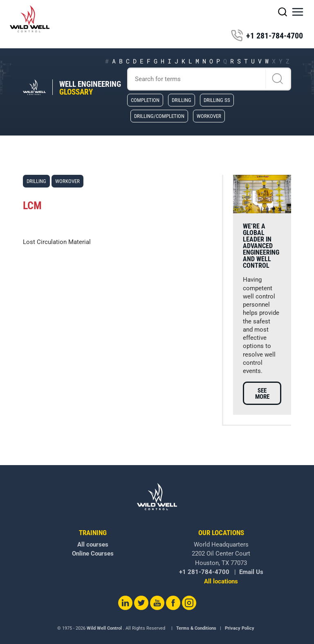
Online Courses (93, 554)
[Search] (209, 79)
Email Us (251, 572)
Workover (209, 116)
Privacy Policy (240, 628)
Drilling (182, 100)
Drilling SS (217, 100)
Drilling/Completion (159, 116)
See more (262, 394)
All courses (93, 545)
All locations (221, 581)
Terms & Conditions (196, 628)
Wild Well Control (104, 628)
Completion (145, 100)
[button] (298, 12)
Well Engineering (90, 88)
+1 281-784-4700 (267, 36)
